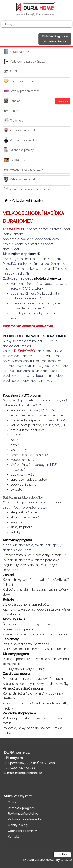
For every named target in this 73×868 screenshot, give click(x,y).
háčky (15, 440)
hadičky (8, 708)
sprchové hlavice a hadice (29, 480)
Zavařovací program (18, 674)
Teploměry (11, 639)
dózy (51, 565)
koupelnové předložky (27, 425)
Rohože (9, 599)
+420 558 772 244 (23, 768)
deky (6, 595)
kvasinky (45, 703)
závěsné (17, 522)
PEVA (44, 410)
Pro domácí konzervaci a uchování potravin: (33, 679)
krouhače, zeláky (57, 684)
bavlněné (19, 634)
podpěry (33, 728)
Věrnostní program (21, 808)
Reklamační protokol (23, 814)
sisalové (33, 634)
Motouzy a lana (14, 619)
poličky (16, 435)
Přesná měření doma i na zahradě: (26, 644)
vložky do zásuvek (33, 565)
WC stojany (19, 450)
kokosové (24, 609)
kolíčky (16, 532)
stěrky (43, 455)
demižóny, (19, 703)
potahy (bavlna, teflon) (52, 590)
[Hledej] (36, 24)
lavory (27, 669)
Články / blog (18, 825)
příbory (9, 560)
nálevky (38, 684)
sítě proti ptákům (52, 728)
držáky (15, 445)
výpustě (16, 489)
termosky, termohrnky (52, 555)
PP (65, 634)
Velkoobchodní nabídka (27, 201)
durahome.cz (44, 860)
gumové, (10, 609)
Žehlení (9, 575)
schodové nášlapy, (45, 609)
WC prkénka (19, 465)
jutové (58, 634)
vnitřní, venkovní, (15, 649)
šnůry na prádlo (22, 527)
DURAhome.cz (17, 752)
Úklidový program (16, 654)
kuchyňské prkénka (29, 560)
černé (33, 512)
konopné (46, 634)
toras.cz (66, 860)
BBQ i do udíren (55, 649)
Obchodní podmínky (22, 831)
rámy (22, 728)
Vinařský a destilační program (25, 689)
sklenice (18, 684)
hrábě (7, 733)
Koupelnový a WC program (23, 396)
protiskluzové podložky (27, 430)
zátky (65, 703)
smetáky (39, 669)
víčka (7, 684)
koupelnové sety (22, 460)
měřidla (33, 703)
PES (51, 410)
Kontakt (13, 837)
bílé (25, 512)
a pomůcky (51, 560)
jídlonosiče (10, 570)
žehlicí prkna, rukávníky (20, 590)
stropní (16, 512)
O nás (12, 802)
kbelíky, (9, 669)
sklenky (30, 555)
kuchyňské (35, 649)
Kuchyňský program (17, 540)
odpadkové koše (23, 475)
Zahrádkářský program (19, 713)
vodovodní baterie (23, 484)
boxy (18, 669)
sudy (7, 703)
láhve (56, 703)
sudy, (29, 684)
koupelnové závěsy (24, 410)
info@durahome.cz (47, 279)
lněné (8, 634)
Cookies (62, 854)
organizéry (11, 565)
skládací (16, 517)
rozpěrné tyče (21, 420)
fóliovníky (10, 728)
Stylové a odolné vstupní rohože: (26, 604)
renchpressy (14, 555)
